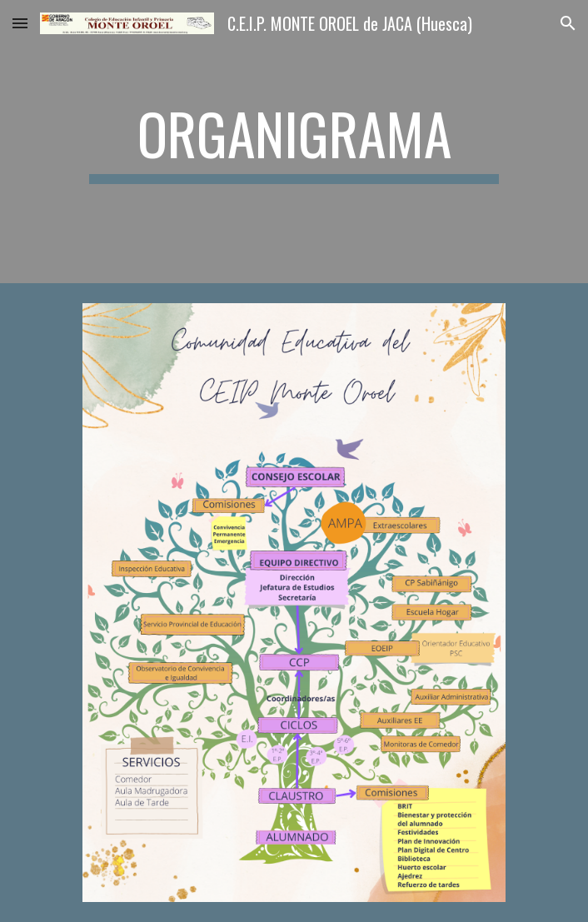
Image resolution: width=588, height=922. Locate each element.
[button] (20, 23)
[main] (294, 142)
